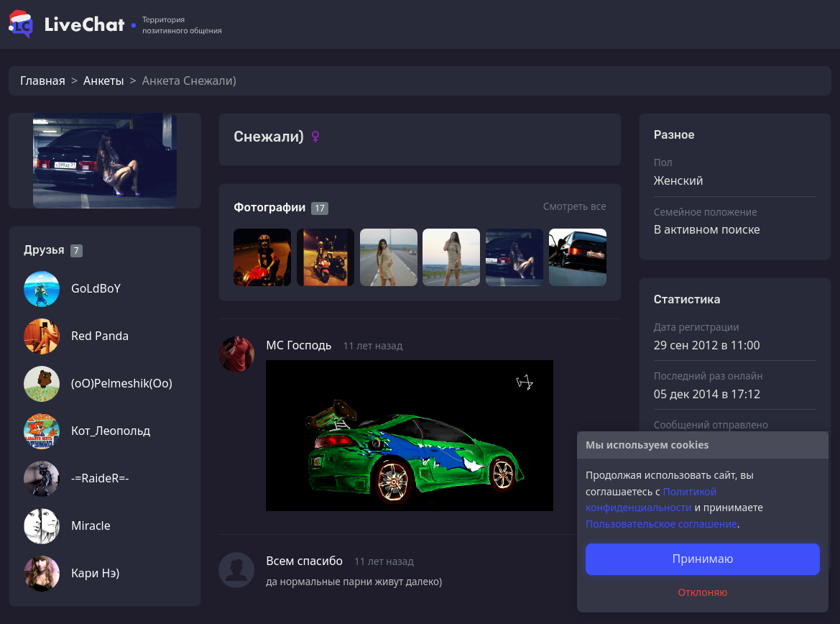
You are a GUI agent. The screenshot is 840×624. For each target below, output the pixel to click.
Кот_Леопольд (111, 431)
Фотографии (269, 207)
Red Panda (100, 336)
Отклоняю (703, 592)
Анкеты (103, 81)
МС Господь (299, 345)
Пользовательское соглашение (661, 524)
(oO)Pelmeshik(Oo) (122, 383)
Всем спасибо (304, 561)
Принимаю (702, 559)
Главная (43, 81)
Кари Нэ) (95, 573)
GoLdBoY (96, 288)
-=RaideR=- (100, 478)
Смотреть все (575, 206)
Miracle (91, 526)
